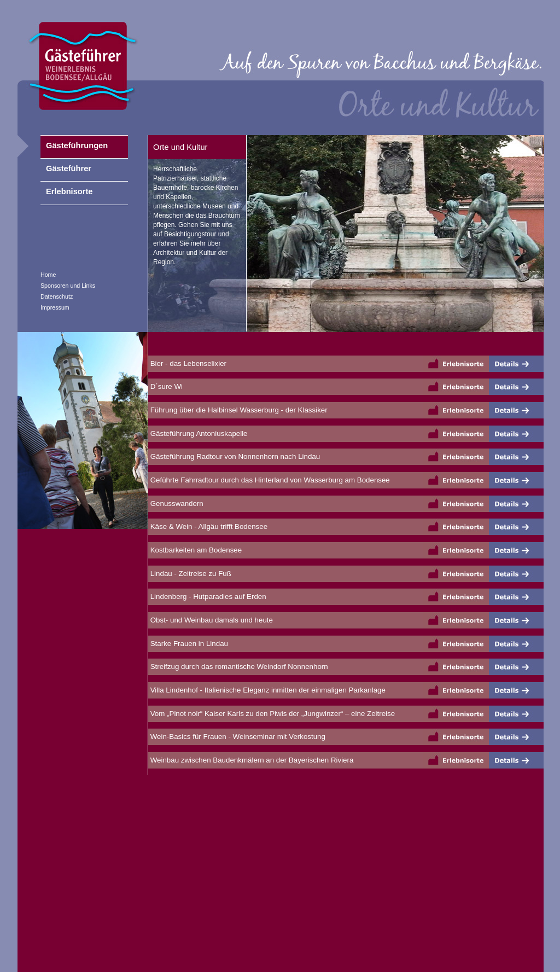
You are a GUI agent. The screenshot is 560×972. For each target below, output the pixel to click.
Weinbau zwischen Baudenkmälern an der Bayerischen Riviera (251, 760)
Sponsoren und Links (68, 286)
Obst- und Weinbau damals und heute (211, 620)
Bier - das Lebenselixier (187, 363)
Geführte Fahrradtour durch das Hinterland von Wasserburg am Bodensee (269, 480)
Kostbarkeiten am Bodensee (195, 550)
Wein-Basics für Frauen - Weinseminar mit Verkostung (237, 737)
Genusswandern (176, 504)
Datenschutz (57, 296)
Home (48, 275)
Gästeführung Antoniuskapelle (198, 433)
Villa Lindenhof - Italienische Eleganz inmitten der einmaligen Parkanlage (267, 690)
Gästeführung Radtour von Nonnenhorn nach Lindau (234, 456)
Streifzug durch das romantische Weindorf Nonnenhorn (238, 667)
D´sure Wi (165, 386)
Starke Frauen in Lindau (188, 644)
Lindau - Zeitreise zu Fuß (190, 574)
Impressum (55, 307)
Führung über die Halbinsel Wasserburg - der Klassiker (238, 410)
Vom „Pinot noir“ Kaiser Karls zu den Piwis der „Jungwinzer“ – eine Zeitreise (272, 714)
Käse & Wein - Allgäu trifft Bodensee (208, 526)
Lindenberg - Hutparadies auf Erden (207, 596)
